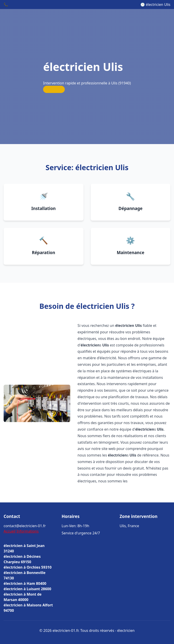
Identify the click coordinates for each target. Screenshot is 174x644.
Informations (28, 531)
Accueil (10, 531)
